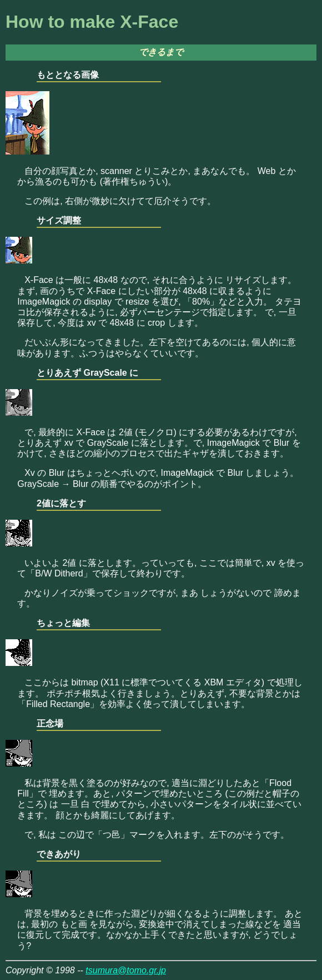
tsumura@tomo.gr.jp (126, 970)
